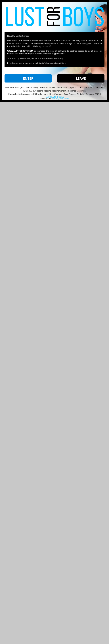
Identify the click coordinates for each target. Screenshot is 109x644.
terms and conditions (56, 63)
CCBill (80, 87)
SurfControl (47, 58)
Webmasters (63, 87)
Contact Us (99, 87)
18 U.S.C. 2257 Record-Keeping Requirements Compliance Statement (54, 91)
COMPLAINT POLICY (55, 97)
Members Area (12, 87)
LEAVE (81, 78)
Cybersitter (34, 58)
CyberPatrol (22, 58)
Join (22, 87)
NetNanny (58, 58)
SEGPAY (88, 87)
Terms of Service (48, 87)
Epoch (73, 87)
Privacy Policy (32, 87)
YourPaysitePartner (60, 98)
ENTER (28, 78)
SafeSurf (11, 58)
